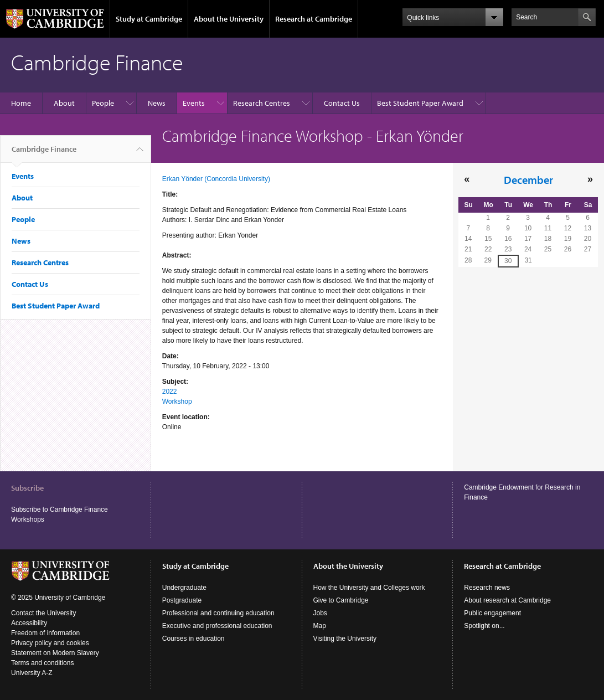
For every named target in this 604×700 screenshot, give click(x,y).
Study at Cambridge (149, 19)
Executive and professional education (217, 626)
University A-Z (32, 673)
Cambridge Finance (44, 153)
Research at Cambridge (314, 19)
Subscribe (27, 488)
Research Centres (262, 103)
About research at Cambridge (507, 600)
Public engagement (492, 613)
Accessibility (29, 623)
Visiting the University (345, 639)
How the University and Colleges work (369, 588)
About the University (229, 19)
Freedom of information (45, 633)
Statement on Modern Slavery (55, 653)
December (528, 179)
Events (194, 103)
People (103, 103)
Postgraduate (182, 600)
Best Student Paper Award (420, 103)
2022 (170, 392)
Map (320, 626)
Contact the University (43, 613)
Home (21, 103)
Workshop (177, 402)
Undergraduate (184, 588)
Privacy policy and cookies (50, 643)
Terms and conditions (42, 663)
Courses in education (193, 639)
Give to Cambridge (341, 600)
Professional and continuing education (218, 613)
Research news (487, 588)
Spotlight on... (484, 626)
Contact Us (342, 103)
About (64, 103)
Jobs (320, 613)
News (157, 103)
